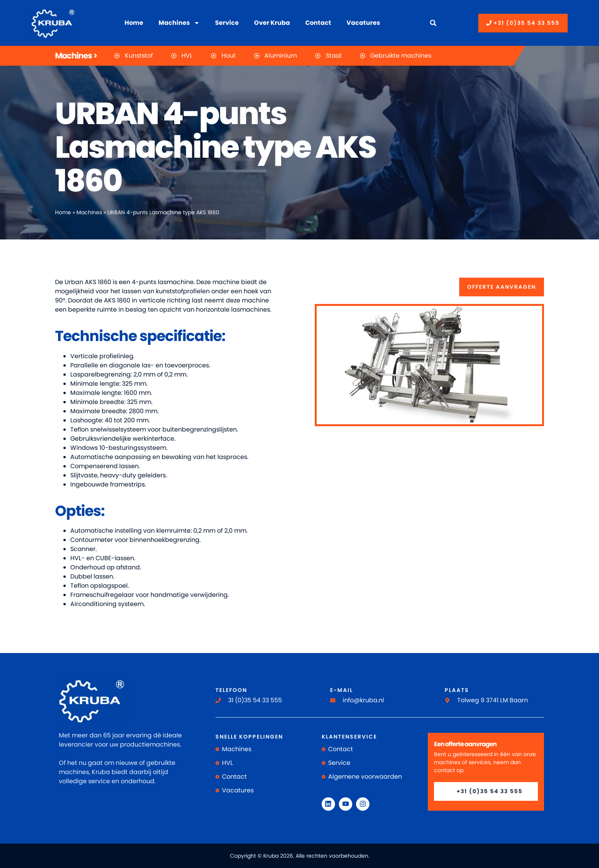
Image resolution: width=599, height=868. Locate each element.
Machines (179, 23)
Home (134, 23)
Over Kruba (272, 23)
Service (227, 23)
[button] (433, 23)
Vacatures (363, 23)
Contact (318, 23)
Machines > (76, 56)
